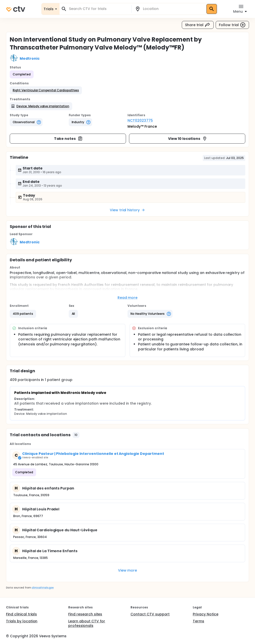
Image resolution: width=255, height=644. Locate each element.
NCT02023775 (140, 120)
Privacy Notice (206, 614)
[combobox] (98, 9)
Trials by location (22, 621)
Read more (128, 298)
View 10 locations (188, 139)
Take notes (68, 139)
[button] (46, 90)
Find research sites (85, 614)
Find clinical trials (21, 614)
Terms (198, 621)
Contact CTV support (150, 614)
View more (128, 570)
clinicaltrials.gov (43, 588)
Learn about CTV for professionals (87, 623)
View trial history (127, 210)
